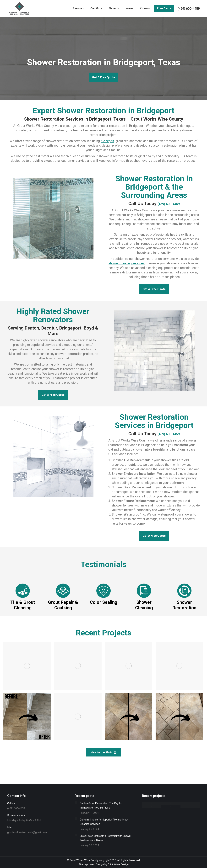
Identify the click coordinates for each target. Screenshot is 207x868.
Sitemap (83, 864)
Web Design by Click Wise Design (109, 864)
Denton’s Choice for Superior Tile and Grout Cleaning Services (104, 822)
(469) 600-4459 (189, 9)
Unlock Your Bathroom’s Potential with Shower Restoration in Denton (106, 838)
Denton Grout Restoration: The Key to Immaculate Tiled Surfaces (101, 805)
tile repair (107, 141)
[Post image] (76, 802)
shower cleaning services (127, 263)
